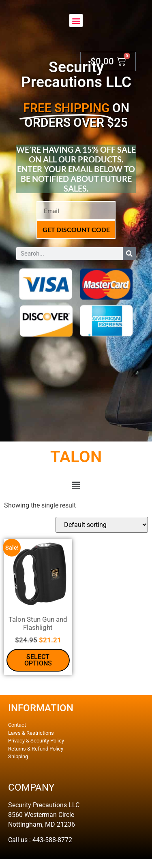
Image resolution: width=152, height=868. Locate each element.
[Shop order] (102, 525)
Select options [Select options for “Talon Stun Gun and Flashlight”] (38, 660)
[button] (76, 20)
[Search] (129, 254)
